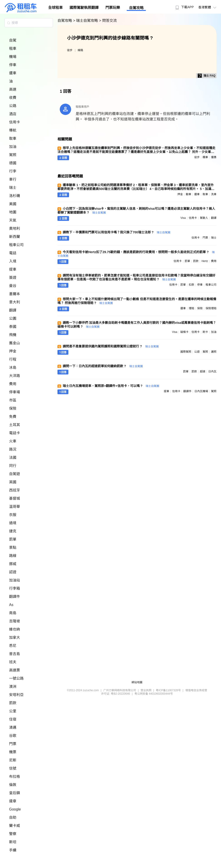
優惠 (214, 157)
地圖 (13, 212)
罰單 (13, 539)
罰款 (13, 703)
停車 (13, 65)
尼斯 (13, 760)
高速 (13, 89)
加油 (13, 147)
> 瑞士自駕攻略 (86, 21)
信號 (13, 768)
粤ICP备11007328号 (168, 690)
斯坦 (13, 842)
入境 (13, 261)
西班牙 (15, 490)
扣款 (191, 285)
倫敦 (13, 785)
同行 (13, 466)
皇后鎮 (15, 793)
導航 (13, 130)
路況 (13, 449)
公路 (13, 106)
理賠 (191, 308)
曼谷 (13, 286)
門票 (13, 744)
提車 (13, 269)
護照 (214, 352)
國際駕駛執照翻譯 (84, 8)
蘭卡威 (15, 826)
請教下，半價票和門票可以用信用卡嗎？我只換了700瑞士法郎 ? (117, 232)
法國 (13, 458)
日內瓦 (212, 372)
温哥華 (15, 507)
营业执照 (146, 690)
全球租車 (55, 8)
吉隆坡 (15, 621)
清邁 (13, 727)
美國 (13, 204)
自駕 (13, 40)
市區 (13, 400)
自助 (13, 817)
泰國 (13, 327)
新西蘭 (15, 237)
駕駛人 (204, 218)
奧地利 (15, 228)
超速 (203, 372)
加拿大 (15, 637)
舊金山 (15, 343)
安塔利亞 (16, 695)
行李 (13, 171)
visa (183, 218)
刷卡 (205, 332)
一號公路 (16, 678)
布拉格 (15, 777)
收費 (13, 98)
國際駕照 (186, 352)
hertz (205, 261)
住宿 (13, 719)
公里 (13, 711)
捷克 (13, 531)
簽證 (13, 278)
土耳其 (15, 425)
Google (15, 809)
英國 (13, 482)
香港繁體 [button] (208, 7)
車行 (13, 179)
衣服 (13, 515)
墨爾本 (15, 294)
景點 (13, 547)
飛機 (13, 335)
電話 (13, 253)
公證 (197, 352)
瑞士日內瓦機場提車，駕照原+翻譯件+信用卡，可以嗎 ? (111, 386)
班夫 (13, 662)
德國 (13, 163)
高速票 (15, 670)
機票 (13, 752)
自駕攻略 (136, 8)
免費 (13, 417)
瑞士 (13, 188)
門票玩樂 (113, 8)
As (11, 605)
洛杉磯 (15, 196)
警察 (13, 834)
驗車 (189, 194)
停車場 (15, 392)
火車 (13, 441)
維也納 (15, 629)
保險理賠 (211, 308)
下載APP (184, 7)
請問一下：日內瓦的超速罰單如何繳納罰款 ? (103, 366)
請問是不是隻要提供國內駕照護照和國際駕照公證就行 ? (111, 346)
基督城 (15, 498)
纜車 (205, 157)
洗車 (214, 194)
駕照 (13, 155)
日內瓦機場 (201, 391)
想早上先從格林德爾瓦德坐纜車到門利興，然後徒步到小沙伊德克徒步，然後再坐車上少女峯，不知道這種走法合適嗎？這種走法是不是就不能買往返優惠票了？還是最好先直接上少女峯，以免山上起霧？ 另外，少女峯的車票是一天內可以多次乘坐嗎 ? (136, 152)
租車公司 (16, 245)
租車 (13, 49)
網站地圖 (137, 682)
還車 (13, 73)
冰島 (13, 368)
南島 (13, 613)
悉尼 (13, 646)
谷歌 (13, 736)
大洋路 (15, 376)
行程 (13, 359)
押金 (13, 351)
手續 (13, 850)
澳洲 (13, 687)
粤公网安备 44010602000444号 (154, 694)
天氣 (13, 220)
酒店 (13, 114)
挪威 (13, 564)
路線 (13, 556)
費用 (13, 384)
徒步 (70, 50)
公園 (13, 318)
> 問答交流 (108, 21)
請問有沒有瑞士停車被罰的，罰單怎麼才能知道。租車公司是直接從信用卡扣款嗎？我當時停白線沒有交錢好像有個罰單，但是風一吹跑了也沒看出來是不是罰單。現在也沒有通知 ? (136, 277)
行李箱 (15, 588)
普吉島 (15, 654)
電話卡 (15, 433)
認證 (13, 572)
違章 (13, 801)
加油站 (15, 580)
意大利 (15, 302)
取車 (13, 138)
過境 (13, 523)
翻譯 (13, 310)
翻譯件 (15, 597)
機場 (13, 57)
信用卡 (15, 122)
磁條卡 (184, 332)
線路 (80, 50)
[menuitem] (184, 6)
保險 (13, 408)
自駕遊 (15, 474)
